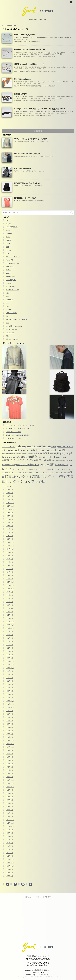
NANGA (8, 273)
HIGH (7, 247)
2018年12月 (10, 780)
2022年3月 (9, 651)
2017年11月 (10, 823)
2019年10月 (10, 747)
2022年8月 (9, 635)
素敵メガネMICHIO (31, 52)
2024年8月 (9, 556)
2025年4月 (9, 529)
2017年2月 (9, 853)
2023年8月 (9, 595)
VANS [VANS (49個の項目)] (40, 457)
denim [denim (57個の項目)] (54, 447)
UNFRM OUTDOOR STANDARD (16, 319)
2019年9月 (9, 750)
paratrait (9, 283)
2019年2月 (9, 773)
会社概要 (48, 897)
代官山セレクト (33, 113)
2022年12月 (10, 622)
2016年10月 (10, 866)
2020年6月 (9, 721)
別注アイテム (10, 333)
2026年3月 (9, 493)
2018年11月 (10, 783)
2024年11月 (10, 546)
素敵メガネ (37, 84)
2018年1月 (9, 816)
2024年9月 (9, 552)
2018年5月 (9, 803)
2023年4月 (9, 608)
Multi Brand (10, 267)
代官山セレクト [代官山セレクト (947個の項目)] (17, 476)
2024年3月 (9, 572)
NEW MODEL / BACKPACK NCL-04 (27, 183)
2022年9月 (9, 632)
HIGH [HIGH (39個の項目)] (8, 450)
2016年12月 (10, 859)
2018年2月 (9, 813)
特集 (7, 336)
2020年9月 (9, 711)
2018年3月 (9, 810)
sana (7, 296)
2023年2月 (9, 615)
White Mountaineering (14, 326)
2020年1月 (9, 737)
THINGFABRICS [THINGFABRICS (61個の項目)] (11, 457)
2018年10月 (10, 787)
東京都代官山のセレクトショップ (38, 956)
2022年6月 (9, 641)
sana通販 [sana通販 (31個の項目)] (31, 454)
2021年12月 (10, 661)
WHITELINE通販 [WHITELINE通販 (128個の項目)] (43, 460)
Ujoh (7, 316)
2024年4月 (9, 569)
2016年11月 (10, 863)
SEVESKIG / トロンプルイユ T (25, 198)
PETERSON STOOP (12, 290)
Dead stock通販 (59, 37)
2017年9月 (9, 830)
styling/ (8, 309)
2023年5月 (9, 605)
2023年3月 (9, 612)
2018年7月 (9, 797)
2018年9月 (9, 790)
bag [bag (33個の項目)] (3, 447)
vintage (70, 111)
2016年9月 (9, 869)
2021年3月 (9, 691)
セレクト (68, 52)
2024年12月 (10, 542)
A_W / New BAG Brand (22, 168)
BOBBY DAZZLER (12, 227)
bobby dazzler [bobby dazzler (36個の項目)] (10, 447)
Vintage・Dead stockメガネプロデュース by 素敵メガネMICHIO (41, 109)
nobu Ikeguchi (11, 280)
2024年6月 (9, 562)
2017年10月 (10, 826)
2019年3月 (9, 770)
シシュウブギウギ (12, 329)
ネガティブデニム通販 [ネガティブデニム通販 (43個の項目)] (43, 469)
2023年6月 (9, 602)
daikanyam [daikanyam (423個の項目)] (23, 446)
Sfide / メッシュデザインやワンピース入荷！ (31, 139)
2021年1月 (9, 698)
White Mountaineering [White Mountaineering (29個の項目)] (59, 461)
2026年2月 (9, 496)
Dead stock (48, 111)
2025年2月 (9, 536)
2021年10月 (10, 668)
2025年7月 (9, 519)
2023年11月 (10, 585)
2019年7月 (9, 757)
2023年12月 (10, 582)
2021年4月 (9, 688)
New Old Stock (30, 37)
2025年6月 (9, 523)
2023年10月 (10, 589)
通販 (61, 54)
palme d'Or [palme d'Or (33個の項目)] (23, 454)
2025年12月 (10, 503)
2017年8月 (9, 833)
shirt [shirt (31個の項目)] (52, 454)
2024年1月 (9, 579)
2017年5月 (9, 843)
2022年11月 (10, 625)
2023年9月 (9, 592)
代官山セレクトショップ (24, 39)
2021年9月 (9, 671)
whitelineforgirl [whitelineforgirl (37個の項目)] (62, 457)
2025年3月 (9, 532)
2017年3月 (9, 849)
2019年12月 (10, 740)
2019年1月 (9, 777)
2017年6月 (9, 840)
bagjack (9, 224)
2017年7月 (9, 836)
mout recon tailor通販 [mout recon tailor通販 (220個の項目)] (53, 450)
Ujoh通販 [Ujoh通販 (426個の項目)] (32, 457)
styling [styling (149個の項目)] (58, 453)
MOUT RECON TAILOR (13, 263)
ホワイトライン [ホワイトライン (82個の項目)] (40, 472)
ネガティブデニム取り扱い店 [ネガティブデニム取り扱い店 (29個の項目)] (27, 469)
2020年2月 (9, 734)
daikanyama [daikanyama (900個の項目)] (41, 446)
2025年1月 (9, 539)
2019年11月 (10, 744)
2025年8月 (9, 516)
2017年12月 (10, 820)
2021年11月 (10, 665)
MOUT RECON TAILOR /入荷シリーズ (28, 154)
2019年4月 (9, 767)
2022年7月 (9, 638)
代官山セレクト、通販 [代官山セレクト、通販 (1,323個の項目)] (48, 476)
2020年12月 (10, 701)
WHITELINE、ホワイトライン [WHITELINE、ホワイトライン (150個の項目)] (18, 460)
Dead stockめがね (48, 37)
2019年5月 (9, 764)
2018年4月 (9, 807)
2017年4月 (9, 846)
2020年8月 (9, 714)
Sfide (8, 303)
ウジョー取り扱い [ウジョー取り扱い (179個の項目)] (30, 464)
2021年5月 (9, 684)
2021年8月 (9, 674)
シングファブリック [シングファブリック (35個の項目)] (62, 465)
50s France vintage (22, 79)
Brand (8, 230)
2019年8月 (9, 754)
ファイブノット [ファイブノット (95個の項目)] (58, 469)
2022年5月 (9, 645)
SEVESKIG (9, 300)
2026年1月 (9, 499)
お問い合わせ (29, 897)
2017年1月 (9, 856)
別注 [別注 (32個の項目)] (37, 482)
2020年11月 (10, 704)
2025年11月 (10, 506)
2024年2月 (9, 575)
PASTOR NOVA (11, 286)
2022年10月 (10, 628)
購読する (38, 131)
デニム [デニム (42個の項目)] (15, 469)
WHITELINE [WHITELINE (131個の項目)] (49, 457)
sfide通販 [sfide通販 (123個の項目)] (45, 453)
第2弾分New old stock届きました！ (29, 64)
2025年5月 (9, 526)
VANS (8, 323)
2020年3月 (9, 731)
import (68, 97)
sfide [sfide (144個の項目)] (37, 453)
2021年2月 (9, 694)
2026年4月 (9, 490)
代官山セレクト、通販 (27, 54)
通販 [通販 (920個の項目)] (42, 481)
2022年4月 (9, 648)
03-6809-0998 (38, 959)
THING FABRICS (11, 313)
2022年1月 (9, 658)
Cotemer (9, 234)
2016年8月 (9, 873)
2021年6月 (9, 681)
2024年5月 (9, 565)
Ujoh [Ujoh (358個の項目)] (22, 457)
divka (8, 237)
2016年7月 (9, 876)
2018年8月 (9, 793)
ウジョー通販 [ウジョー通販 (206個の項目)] (47, 464)
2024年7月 (9, 559)
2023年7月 (9, 598)
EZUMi (8, 243)
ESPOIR (8, 240)
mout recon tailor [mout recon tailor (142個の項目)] (29, 450)
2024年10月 (10, 549)
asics (7, 220)
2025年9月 (9, 513)
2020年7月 (9, 717)
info (7, 253)
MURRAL (9, 270)
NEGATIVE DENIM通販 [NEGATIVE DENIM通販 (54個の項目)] (10, 453)
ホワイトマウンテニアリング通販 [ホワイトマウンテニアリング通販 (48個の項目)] (20, 473)
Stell (7, 306)
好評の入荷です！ (22, 94)
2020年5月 (9, 724)
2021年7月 (9, 678)
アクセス (39, 897)
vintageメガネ (18, 113)
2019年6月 (9, 760)
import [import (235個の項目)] (15, 450)
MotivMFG (9, 260)
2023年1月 (9, 618)
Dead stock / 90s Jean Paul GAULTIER (30, 49)
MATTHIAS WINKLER (13, 257)
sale (7, 293)
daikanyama (38, 37)
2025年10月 (10, 509)
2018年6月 (9, 800)
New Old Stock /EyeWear (25, 35)
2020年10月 (10, 707)
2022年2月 (9, 655)
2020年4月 (9, 727)
